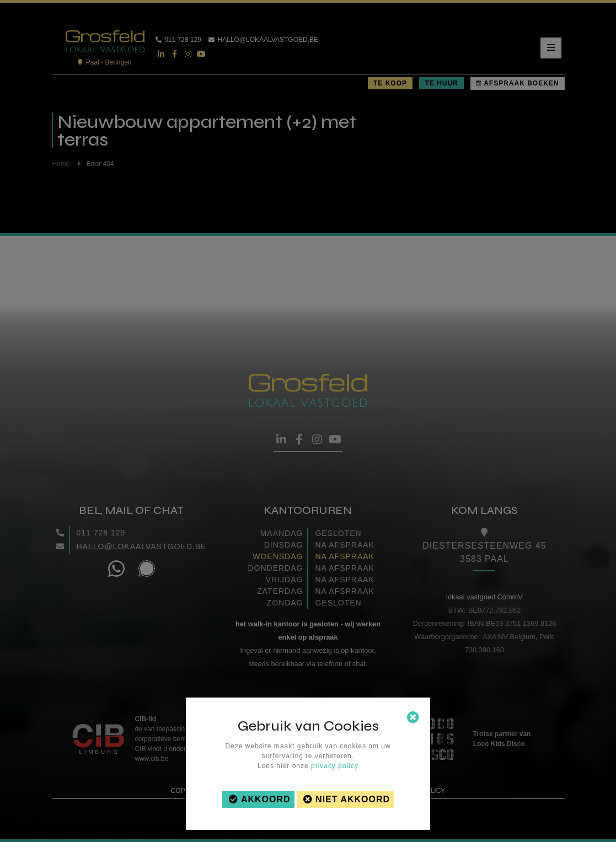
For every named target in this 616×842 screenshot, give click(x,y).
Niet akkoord (353, 799)
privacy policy (335, 766)
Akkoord (266, 799)
